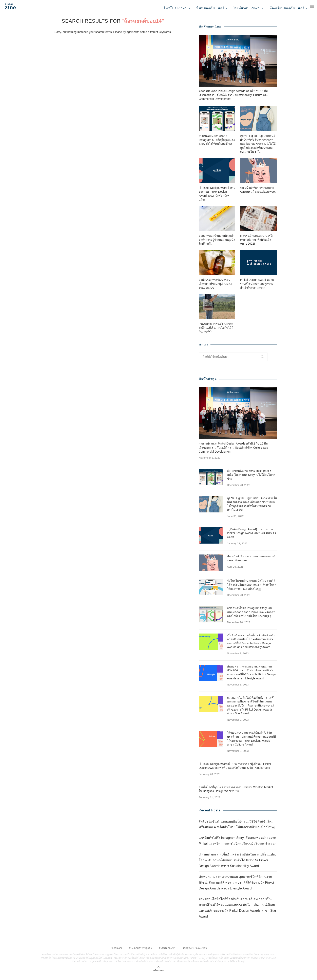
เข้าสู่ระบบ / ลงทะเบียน (195, 952)
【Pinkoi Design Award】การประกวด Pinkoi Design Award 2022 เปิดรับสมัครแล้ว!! (217, 198)
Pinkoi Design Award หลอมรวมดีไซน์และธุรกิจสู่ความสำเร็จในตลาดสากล (257, 288)
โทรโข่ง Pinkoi (175, 8)
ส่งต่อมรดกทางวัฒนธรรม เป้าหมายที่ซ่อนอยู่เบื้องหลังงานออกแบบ (215, 288)
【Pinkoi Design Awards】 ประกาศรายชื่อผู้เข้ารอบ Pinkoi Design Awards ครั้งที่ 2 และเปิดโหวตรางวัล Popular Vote (235, 770)
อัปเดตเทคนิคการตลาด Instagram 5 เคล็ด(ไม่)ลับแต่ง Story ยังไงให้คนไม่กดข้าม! (217, 144)
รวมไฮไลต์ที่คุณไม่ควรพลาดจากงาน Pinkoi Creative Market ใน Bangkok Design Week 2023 (236, 793)
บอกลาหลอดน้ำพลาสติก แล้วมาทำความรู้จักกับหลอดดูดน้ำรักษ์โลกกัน (217, 244)
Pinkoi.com (116, 952)
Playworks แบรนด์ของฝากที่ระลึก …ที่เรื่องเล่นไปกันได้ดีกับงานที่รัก (216, 332)
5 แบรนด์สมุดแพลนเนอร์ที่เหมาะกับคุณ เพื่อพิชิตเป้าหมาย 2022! (256, 244)
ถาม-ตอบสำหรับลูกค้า (140, 952)
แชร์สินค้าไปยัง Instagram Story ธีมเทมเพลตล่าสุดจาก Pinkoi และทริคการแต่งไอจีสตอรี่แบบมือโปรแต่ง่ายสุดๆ (251, 616)
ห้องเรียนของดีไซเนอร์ (287, 8)
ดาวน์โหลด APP (167, 952)
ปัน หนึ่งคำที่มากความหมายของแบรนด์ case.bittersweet (258, 194)
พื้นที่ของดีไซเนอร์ (210, 8)
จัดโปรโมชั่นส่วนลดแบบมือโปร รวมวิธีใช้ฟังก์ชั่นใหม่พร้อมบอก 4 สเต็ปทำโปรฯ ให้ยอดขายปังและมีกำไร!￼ (252, 589)
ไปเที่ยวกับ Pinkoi (247, 8)
